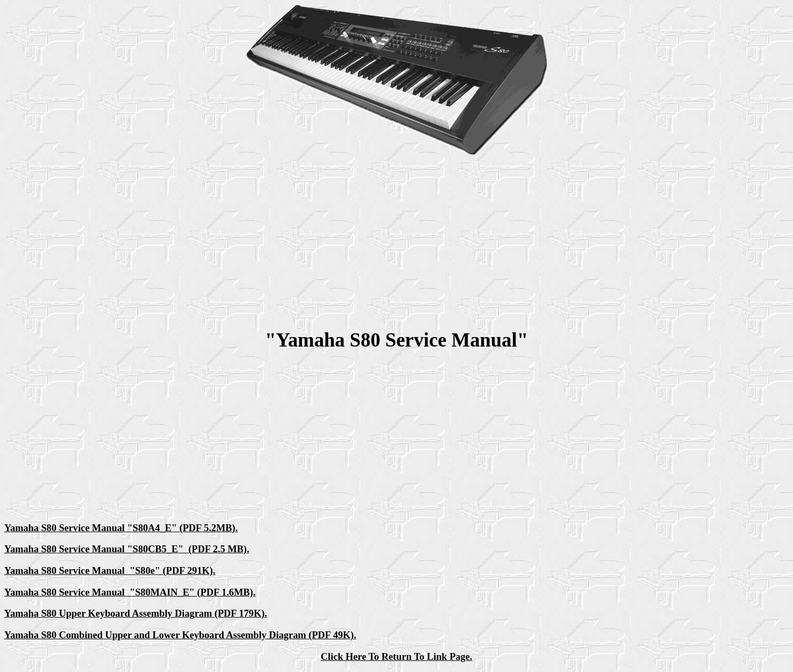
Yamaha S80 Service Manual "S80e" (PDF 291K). (110, 570)
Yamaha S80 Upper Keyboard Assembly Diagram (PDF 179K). (136, 613)
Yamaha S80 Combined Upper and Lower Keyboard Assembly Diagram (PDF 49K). (180, 635)
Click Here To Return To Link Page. (396, 656)
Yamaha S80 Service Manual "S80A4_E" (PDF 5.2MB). (121, 528)
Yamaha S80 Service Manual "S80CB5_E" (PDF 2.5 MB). (127, 549)
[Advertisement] (396, 242)
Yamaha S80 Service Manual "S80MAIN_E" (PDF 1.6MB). (130, 592)
